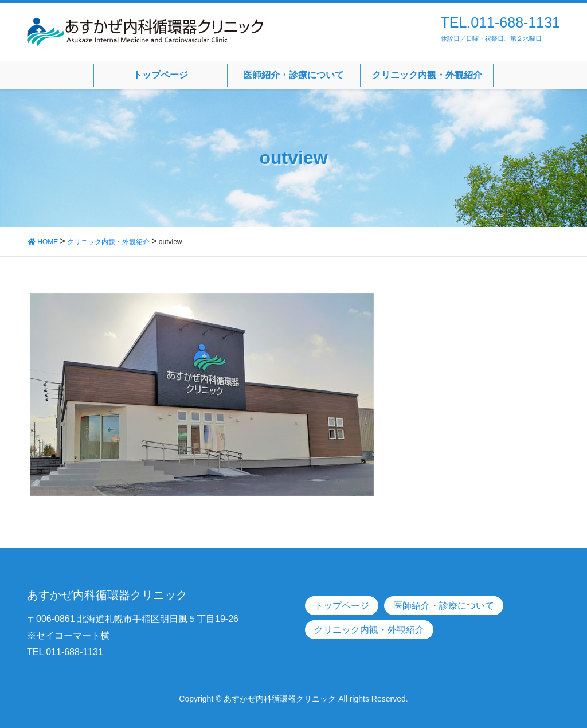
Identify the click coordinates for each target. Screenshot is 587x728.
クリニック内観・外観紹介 (369, 630)
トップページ (342, 606)
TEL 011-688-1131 (65, 652)
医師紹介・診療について (444, 606)
